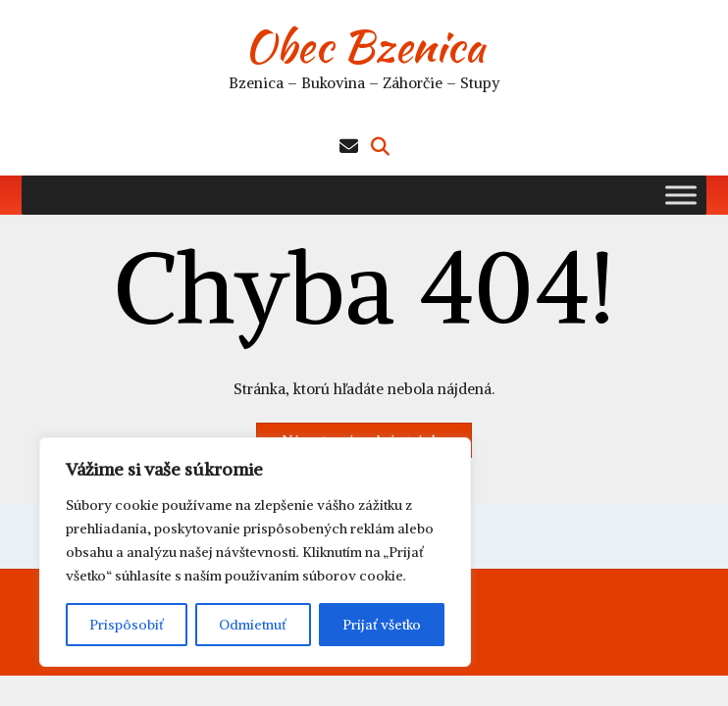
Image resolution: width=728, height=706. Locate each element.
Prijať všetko (382, 625)
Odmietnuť (253, 625)
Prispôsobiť (127, 625)
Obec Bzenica (364, 46)
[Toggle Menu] (681, 195)
